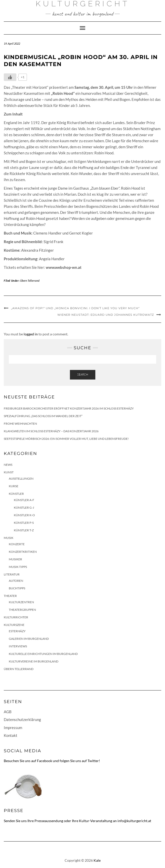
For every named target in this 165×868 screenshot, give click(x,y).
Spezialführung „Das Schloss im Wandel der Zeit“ (43, 416)
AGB (8, 712)
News (8, 465)
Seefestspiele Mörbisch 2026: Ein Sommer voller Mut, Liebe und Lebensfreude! (66, 439)
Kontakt (11, 735)
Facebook (45, 761)
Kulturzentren (21, 602)
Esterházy (17, 631)
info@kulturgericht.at (134, 821)
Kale (97, 860)
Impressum (13, 728)
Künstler (16, 494)
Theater (10, 596)
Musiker (15, 559)
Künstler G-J (24, 508)
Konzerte (17, 544)
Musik (9, 538)
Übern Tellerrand (30, 281)
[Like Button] (10, 77)
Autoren (16, 581)
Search (83, 374)
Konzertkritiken (23, 552)
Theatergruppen (22, 610)
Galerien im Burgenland (29, 639)
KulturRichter (16, 617)
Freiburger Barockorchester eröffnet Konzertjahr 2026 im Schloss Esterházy (69, 408)
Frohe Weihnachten (20, 424)
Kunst (9, 472)
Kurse (14, 486)
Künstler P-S (24, 523)
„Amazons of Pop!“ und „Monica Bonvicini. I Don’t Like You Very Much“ (75, 308)
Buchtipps (17, 588)
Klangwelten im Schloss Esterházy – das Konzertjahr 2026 (51, 431)
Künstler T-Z (24, 530)
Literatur (12, 574)
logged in (31, 334)
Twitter (93, 761)
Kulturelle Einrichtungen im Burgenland (43, 654)
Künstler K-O (24, 515)
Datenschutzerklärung (22, 719)
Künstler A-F (24, 500)
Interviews (18, 646)
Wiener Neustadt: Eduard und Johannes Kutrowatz (106, 315)
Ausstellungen (21, 479)
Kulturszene (14, 625)
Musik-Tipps (18, 567)
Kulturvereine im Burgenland (34, 661)
